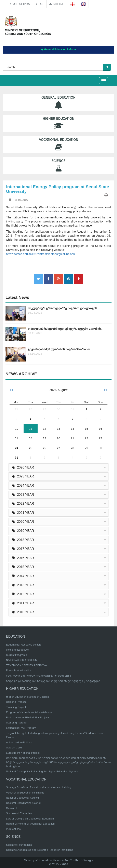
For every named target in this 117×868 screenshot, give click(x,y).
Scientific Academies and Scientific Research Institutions (40, 850)
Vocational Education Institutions (25, 793)
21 (73, 438)
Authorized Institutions (19, 742)
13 (58, 429)
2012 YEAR (23, 594)
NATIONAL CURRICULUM (22, 660)
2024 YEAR (23, 485)
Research (12, 808)
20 (58, 438)
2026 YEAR (23, 467)
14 (73, 429)
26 (44, 448)
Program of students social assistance (29, 712)
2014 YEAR (23, 576)
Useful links (19, 4)
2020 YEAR (23, 522)
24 (17, 448)
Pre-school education (19, 670)
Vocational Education (58, 145)
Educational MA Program (21, 728)
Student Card (14, 748)
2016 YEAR (23, 558)
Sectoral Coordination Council (24, 803)
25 (30, 448)
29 (44, 409)
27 (17, 409)
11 (30, 429)
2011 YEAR (23, 603)
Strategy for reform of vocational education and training (39, 787)
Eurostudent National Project (23, 753)
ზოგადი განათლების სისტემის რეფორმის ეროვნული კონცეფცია (53, 681)
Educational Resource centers (24, 645)
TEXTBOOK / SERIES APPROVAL (27, 665)
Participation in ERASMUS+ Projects (28, 717)
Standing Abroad (16, 723)
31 (73, 409)
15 (87, 429)
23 (101, 438)
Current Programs (17, 655)
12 (44, 429)
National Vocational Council (22, 798)
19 (44, 438)
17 (17, 438)
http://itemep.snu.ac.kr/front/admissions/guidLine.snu (41, 254)
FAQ (40, 4)
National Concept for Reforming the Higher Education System (42, 771)
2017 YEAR (23, 549)
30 (58, 409)
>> (106, 390)
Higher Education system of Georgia (28, 697)
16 (101, 429)
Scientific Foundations (19, 845)
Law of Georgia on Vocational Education (30, 819)
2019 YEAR (23, 531)
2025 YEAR (23, 476)
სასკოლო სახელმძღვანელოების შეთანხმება (39, 676)
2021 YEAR (23, 513)
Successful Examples (19, 813)
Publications (13, 829)
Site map (57, 4)
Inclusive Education (18, 650)
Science (58, 166)
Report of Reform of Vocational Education (30, 824)
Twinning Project (16, 707)
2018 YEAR (23, 540)
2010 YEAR (23, 612)
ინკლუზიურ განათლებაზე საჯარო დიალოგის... (64, 308)
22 (87, 438)
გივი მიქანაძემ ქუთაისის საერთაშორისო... (60, 349)
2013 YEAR (23, 585)
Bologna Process (16, 702)
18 (30, 438)
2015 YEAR (23, 567)
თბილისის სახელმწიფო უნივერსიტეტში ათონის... (66, 329)
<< (11, 390)
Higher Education (58, 124)
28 (30, 409)
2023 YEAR (23, 495)
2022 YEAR (23, 504)
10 (17, 429)
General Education (58, 102)
